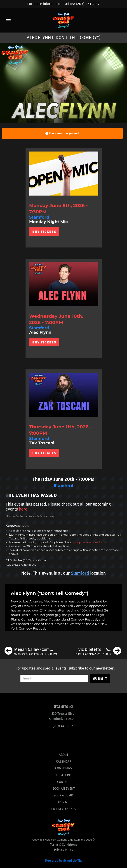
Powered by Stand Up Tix (63, 861)
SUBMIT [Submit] (100, 679)
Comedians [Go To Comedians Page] (63, 768)
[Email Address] (54, 679)
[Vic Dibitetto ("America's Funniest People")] (98, 651)
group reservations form (89, 542)
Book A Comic (64, 795)
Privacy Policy (64, 850)
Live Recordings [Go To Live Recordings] (64, 809)
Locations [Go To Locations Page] (64, 775)
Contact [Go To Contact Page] (63, 782)
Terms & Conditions (63, 845)
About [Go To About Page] (63, 755)
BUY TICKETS (44, 232)
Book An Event (64, 789)
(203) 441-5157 (88, 4)
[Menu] (8, 19)
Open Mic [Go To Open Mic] (63, 802)
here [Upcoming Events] (23, 509)
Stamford (81, 573)
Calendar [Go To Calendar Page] (64, 762)
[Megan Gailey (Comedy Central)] (31, 651)
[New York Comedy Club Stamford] (63, 20)
